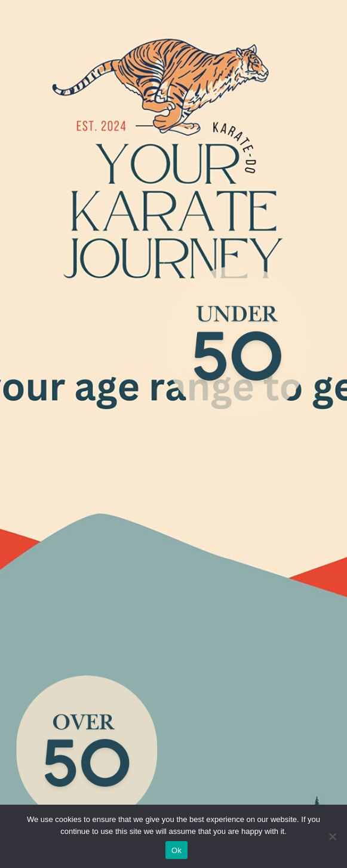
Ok (176, 850)
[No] (332, 836)
